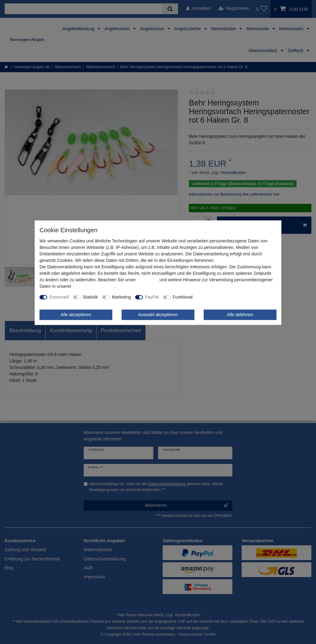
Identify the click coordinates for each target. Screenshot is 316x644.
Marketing (121, 297)
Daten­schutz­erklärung (94, 286)
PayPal (152, 297)
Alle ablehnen (240, 315)
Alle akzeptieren (76, 315)
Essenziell (59, 297)
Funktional (183, 297)
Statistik (90, 297)
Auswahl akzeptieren (158, 315)
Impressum (148, 280)
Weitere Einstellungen (218, 297)
